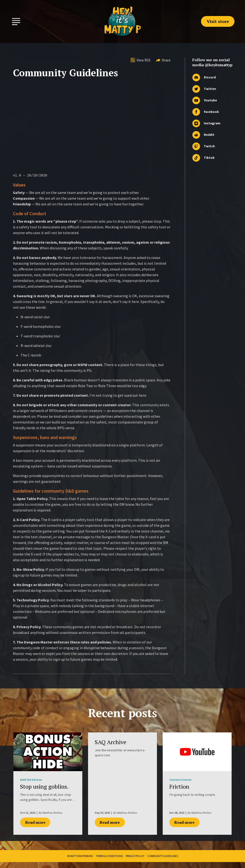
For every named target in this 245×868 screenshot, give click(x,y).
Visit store (218, 21)
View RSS (141, 60)
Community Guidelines (163, 856)
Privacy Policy (135, 856)
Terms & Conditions (109, 856)
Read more (35, 822)
